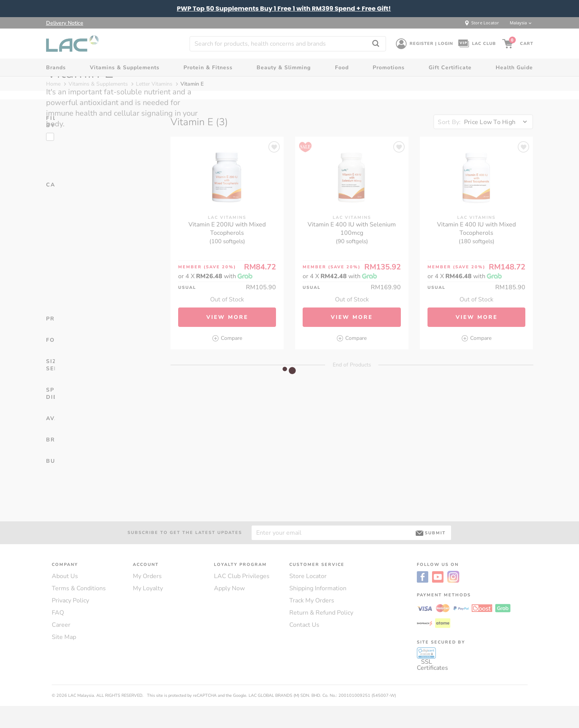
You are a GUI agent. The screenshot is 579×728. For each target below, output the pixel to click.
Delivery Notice (65, 23)
